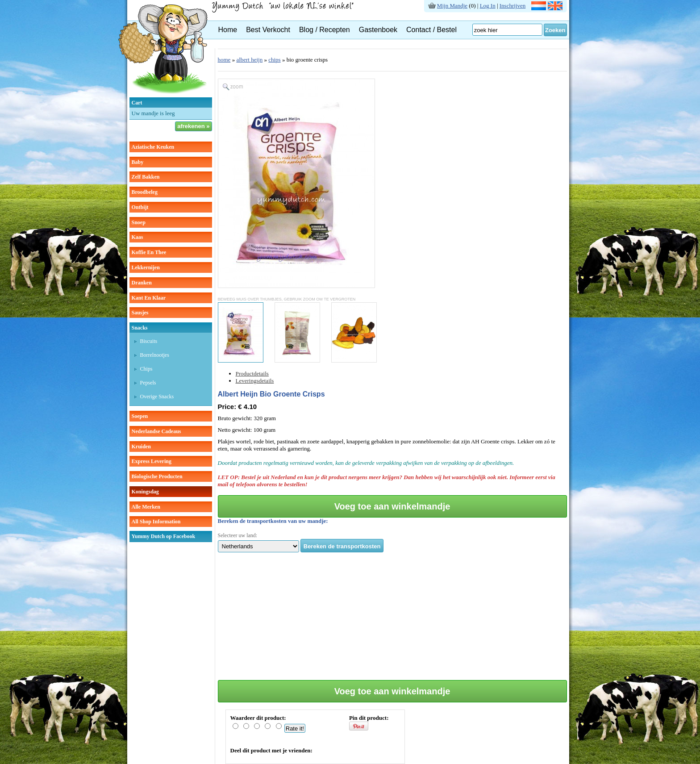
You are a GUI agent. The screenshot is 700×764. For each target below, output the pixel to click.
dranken (142, 283)
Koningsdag (145, 492)
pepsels (148, 383)
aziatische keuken (153, 147)
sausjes (140, 313)
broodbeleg (145, 192)
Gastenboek (378, 30)
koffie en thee (149, 252)
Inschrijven (512, 6)
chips (146, 369)
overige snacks (157, 397)
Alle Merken (146, 507)
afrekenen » (193, 126)
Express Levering (152, 461)
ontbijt (140, 207)
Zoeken (555, 30)
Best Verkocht (268, 30)
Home (228, 30)
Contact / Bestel (431, 30)
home (224, 60)
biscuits (149, 341)
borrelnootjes (155, 355)
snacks (140, 328)
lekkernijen (146, 267)
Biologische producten (157, 476)
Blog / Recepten (325, 30)
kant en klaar (149, 298)
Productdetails (252, 374)
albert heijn (249, 60)
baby (138, 162)
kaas (137, 237)
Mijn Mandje (452, 6)
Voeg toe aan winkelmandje (392, 506)
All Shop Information (156, 522)
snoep (139, 222)
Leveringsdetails (255, 381)
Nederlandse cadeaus (156, 431)
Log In (488, 6)
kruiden (141, 447)
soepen (140, 416)
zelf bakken (146, 177)
